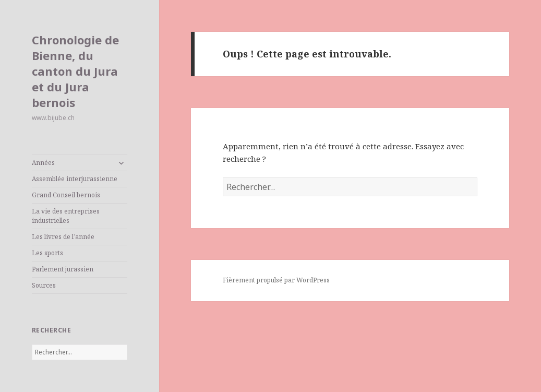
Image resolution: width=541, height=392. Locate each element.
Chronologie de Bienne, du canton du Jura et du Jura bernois (75, 71)
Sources (44, 285)
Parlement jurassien (63, 269)
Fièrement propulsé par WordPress (276, 280)
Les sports (47, 253)
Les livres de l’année (63, 237)
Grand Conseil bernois (66, 195)
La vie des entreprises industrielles (66, 216)
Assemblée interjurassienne (75, 179)
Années (43, 163)
